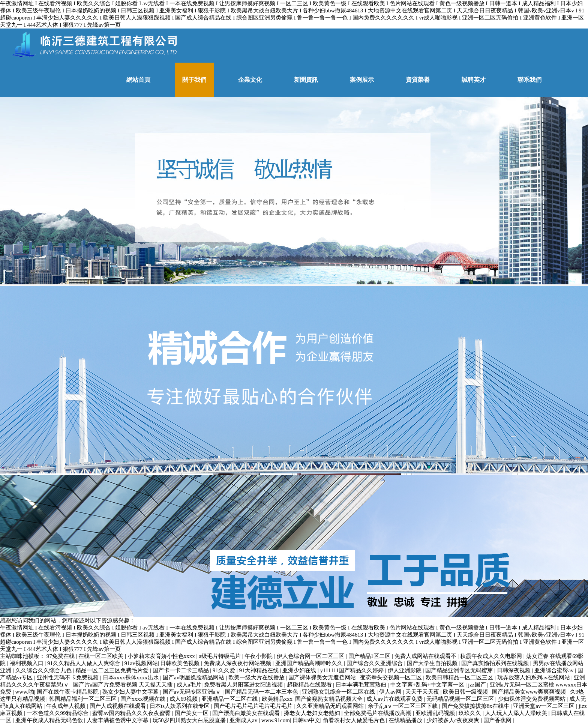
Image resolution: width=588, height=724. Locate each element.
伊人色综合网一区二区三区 (311, 656)
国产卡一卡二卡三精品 (181, 670)
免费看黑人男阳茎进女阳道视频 (244, 685)
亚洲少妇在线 (300, 670)
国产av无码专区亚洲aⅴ (193, 692)
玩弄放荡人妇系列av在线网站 (534, 677)
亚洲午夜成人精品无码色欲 (50, 720)
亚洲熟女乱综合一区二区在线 (339, 692)
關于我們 (194, 80)
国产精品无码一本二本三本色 (262, 692)
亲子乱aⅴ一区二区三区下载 (403, 706)
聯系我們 (529, 80)
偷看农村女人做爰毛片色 (355, 720)
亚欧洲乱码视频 (436, 713)
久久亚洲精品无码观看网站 (331, 706)
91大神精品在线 (260, 670)
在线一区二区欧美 (102, 656)
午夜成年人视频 (67, 706)
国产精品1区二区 (370, 656)
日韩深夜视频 (514, 670)
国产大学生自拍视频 (433, 663)
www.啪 (25, 692)
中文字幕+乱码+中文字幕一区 (428, 685)
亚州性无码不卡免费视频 (68, 677)
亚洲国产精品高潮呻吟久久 (310, 663)
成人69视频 (184, 699)
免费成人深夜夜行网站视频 (238, 663)
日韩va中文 (306, 720)
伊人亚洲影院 (405, 670)
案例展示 (362, 80)
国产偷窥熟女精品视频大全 (330, 699)
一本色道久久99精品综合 (58, 713)
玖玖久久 (471, 713)
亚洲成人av (244, 720)
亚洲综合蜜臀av (555, 670)
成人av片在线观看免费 (395, 699)
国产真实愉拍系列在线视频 (496, 663)
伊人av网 (391, 692)
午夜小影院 (259, 656)
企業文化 (250, 80)
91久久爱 (225, 670)
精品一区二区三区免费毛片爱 (113, 670)
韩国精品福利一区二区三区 (84, 699)
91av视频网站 (141, 663)
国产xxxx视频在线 (144, 699)
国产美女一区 (192, 713)
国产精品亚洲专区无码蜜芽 (460, 670)
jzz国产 (478, 685)
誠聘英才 (474, 80)
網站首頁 (138, 80)
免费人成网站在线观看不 (426, 656)
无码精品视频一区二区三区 (461, 699)
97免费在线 (61, 656)
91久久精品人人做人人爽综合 (85, 663)
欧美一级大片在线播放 (257, 677)
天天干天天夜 (423, 692)
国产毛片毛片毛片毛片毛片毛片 (254, 706)
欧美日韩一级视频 (466, 692)
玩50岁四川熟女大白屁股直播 (190, 720)
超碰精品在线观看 (310, 685)
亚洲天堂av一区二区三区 (544, 706)
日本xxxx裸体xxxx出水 (132, 677)
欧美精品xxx (277, 699)
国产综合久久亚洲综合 (375, 663)
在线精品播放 (406, 720)
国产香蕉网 (498, 720)
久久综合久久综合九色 (44, 670)
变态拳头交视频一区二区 (392, 677)
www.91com (276, 720)
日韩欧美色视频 (181, 663)
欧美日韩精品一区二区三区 (460, 677)
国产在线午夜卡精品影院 (68, 692)
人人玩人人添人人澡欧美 (517, 713)
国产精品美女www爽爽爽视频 (530, 692)
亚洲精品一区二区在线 (230, 699)
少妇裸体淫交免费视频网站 (532, 699)
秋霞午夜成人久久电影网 (492, 656)
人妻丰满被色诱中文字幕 (118, 720)
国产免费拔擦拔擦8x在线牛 (476, 706)
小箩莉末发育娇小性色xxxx (162, 656)
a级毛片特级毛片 (220, 656)
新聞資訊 (306, 80)
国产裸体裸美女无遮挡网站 (323, 677)
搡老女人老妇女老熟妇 (313, 713)
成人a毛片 (189, 685)
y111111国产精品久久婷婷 (353, 670)
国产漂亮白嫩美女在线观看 (247, 713)
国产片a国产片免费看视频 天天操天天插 (124, 685)
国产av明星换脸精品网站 (194, 677)
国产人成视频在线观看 (118, 706)
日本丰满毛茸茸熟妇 (362, 685)
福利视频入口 (27, 663)
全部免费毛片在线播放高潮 (378, 713)
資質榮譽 (418, 80)
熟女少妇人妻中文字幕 (131, 692)
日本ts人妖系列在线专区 (180, 706)
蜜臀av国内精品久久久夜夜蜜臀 (132, 713)
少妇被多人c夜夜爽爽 (454, 720)
